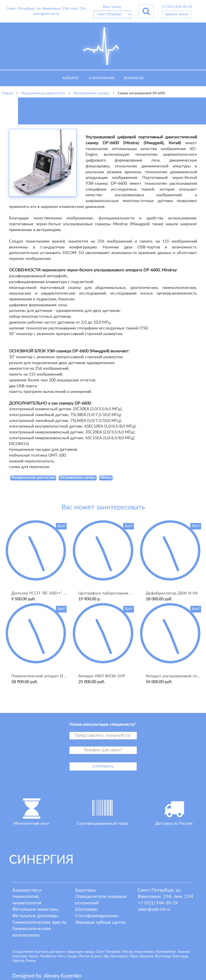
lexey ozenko (62, 976)
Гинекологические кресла (39, 922)
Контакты (134, 78)
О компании (102, 78)
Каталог (71, 78)
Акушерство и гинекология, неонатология (27, 897)
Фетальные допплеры (35, 916)
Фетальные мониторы (35, 909)
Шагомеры (86, 909)
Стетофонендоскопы (97, 916)
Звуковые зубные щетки (100, 922)
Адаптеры (85, 890)
